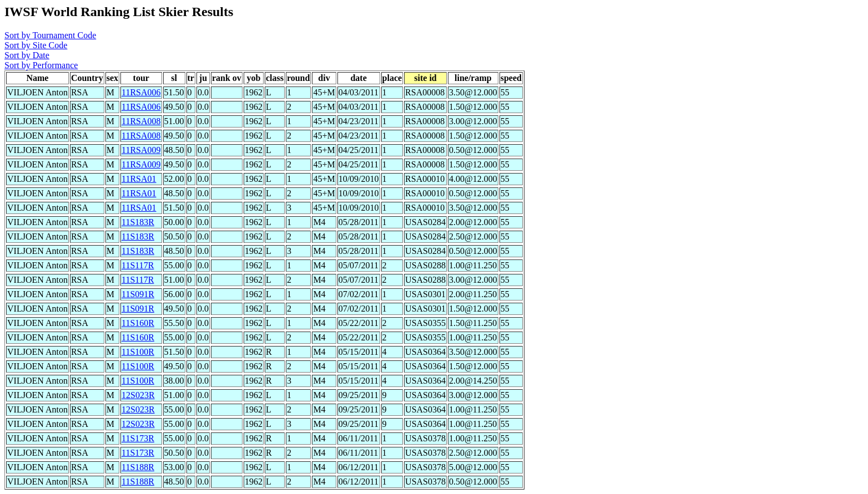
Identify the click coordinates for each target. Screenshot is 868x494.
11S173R (138, 438)
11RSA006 (141, 92)
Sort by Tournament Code (50, 35)
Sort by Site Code (36, 45)
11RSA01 (139, 179)
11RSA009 (141, 150)
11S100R (138, 352)
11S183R (138, 222)
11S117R (138, 265)
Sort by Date (27, 55)
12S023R (138, 395)
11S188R (138, 467)
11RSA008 (141, 121)
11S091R (138, 294)
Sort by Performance (41, 65)
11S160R (138, 323)
